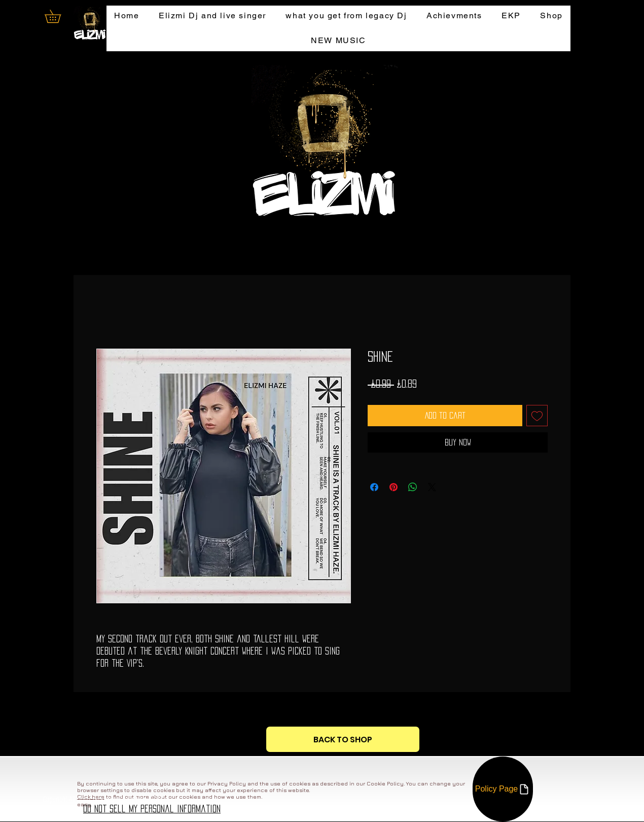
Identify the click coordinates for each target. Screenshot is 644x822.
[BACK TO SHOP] (343, 739)
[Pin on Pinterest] (393, 487)
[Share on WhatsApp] (413, 487)
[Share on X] (432, 487)
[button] (59, 16)
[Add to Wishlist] (537, 416)
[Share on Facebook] (374, 487)
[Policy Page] (503, 789)
